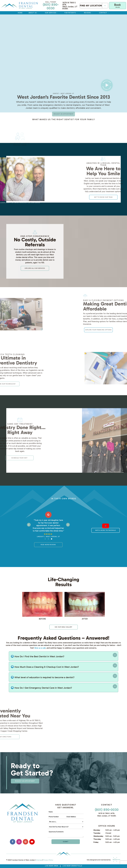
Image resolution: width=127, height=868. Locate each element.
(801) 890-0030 (51, 6)
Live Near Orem (52, 866)
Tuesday (97, 833)
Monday (97, 830)
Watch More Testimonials (106, 530)
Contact (104, 13)
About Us (34, 13)
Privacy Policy (48, 860)
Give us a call (40, 648)
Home (20, 13)
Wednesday (98, 836)
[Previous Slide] (29, 525)
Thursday (97, 839)
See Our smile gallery (63, 627)
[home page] (19, 6)
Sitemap (39, 860)
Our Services (52, 13)
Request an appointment (64, 134)
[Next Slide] (68, 525)
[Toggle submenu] (105, 6)
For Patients (71, 13)
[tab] (45, 539)
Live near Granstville (72, 866)
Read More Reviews (48, 545)
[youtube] (32, 842)
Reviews (88, 13)
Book (118, 6)
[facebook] (13, 842)
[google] (26, 842)
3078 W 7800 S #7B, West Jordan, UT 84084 (70, 6)
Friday (96, 842)
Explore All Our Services (35, 268)
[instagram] (19, 842)
